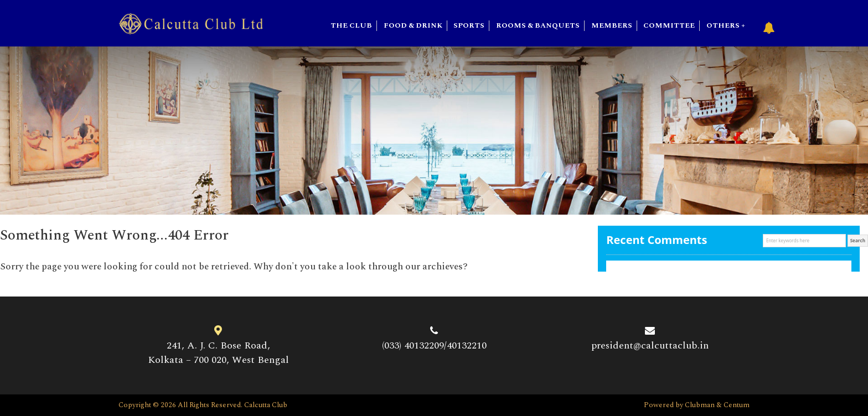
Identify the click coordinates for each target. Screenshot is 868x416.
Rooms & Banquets (538, 26)
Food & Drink (413, 26)
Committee (669, 26)
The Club (351, 26)
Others (723, 26)
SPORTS (469, 26)
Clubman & (704, 405)
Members (612, 26)
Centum (737, 405)
